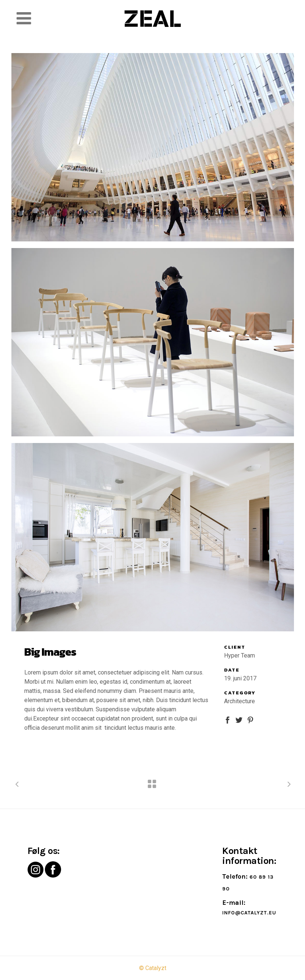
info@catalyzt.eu (249, 913)
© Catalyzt (153, 968)
